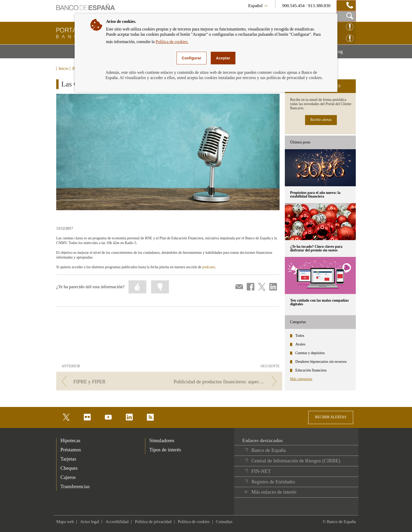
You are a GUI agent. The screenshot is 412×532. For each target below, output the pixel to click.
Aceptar (223, 58)
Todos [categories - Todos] (300, 336)
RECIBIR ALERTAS (331, 417)
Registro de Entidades (273, 482)
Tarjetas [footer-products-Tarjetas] (68, 459)
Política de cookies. (172, 42)
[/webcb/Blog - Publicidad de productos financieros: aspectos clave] (227, 382)
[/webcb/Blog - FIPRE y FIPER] (112, 382)
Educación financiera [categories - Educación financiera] (311, 370)
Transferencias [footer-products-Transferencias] (75, 486)
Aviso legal (90, 522)
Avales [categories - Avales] (300, 344)
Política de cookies (194, 522)
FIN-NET (261, 471)
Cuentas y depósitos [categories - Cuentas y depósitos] (310, 353)
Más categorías (301, 379)
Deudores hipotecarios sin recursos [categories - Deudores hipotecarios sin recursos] (321, 362)
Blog (344, 53)
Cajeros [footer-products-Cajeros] (68, 477)
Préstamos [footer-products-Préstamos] (71, 450)
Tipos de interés (165, 450)
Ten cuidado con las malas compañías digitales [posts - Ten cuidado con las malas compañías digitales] (319, 302)
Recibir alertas (321, 120)
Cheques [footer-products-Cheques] (69, 468)
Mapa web (65, 522)
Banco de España (269, 450)
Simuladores (162, 440)
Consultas (224, 522)
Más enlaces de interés (274, 492)
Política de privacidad (153, 522)
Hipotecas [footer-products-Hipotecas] (70, 440)
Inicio (63, 69)
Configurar (192, 58)
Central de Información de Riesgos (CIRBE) (296, 461)
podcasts (209, 267)
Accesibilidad (117, 522)
